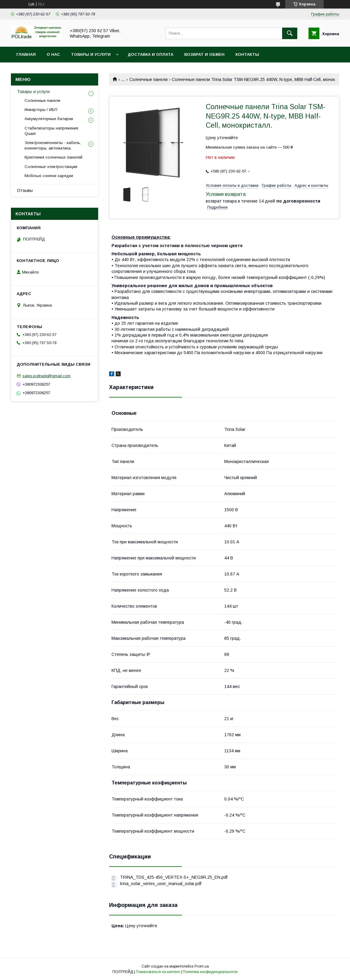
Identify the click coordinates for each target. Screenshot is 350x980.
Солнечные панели (148, 79)
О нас (53, 54)
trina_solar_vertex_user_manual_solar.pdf (161, 884)
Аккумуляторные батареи (49, 119)
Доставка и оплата (150, 54)
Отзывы (25, 190)
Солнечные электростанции (51, 167)
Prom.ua (202, 966)
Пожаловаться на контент (158, 972)
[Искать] (290, 33)
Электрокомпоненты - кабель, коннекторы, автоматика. (53, 145)
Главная (26, 54)
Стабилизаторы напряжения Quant (51, 131)
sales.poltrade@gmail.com (47, 376)
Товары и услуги (91, 54)
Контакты (247, 54)
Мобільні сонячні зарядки (49, 176)
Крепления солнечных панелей (53, 157)
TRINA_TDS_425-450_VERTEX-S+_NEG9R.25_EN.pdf (174, 877)
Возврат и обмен (204, 54)
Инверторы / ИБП (41, 110)
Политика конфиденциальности (210, 972)
